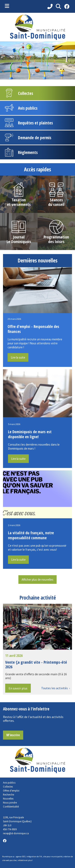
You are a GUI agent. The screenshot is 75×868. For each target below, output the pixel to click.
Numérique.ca (8, 857)
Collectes (8, 787)
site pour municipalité (53, 857)
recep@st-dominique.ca (16, 833)
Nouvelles (8, 798)
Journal (19, 237)
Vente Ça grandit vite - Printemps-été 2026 (36, 664)
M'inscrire (13, 735)
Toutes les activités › (55, 688)
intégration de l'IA (34, 857)
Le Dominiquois (19, 242)
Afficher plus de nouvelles (37, 579)
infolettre (22, 860)
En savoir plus (18, 688)
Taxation (19, 200)
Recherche (8, 795)
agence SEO (21, 857)
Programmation (56, 237)
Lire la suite (18, 357)
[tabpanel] (37, 60)
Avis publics (9, 783)
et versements (19, 204)
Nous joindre (10, 802)
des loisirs (56, 242)
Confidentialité (11, 806)
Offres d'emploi (11, 791)
